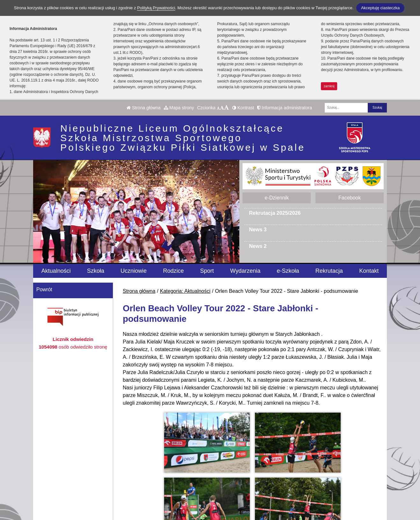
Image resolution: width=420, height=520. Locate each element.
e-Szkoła (288, 271)
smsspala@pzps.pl (169, 488)
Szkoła (96, 271)
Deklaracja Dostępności (257, 505)
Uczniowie (134, 271)
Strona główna (143, 108)
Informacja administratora (285, 108)
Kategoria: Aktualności (185, 291)
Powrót (44, 289)
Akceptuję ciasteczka (380, 8)
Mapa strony (179, 108)
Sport (207, 271)
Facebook (350, 198)
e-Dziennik (277, 198)
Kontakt (369, 271)
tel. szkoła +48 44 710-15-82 (180, 473)
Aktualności (56, 271)
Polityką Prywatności (156, 8)
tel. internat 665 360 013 (175, 480)
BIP (234, 473)
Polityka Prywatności (254, 496)
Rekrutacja (329, 271)
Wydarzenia (245, 271)
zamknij (329, 86)
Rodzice (174, 271)
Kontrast (243, 108)
